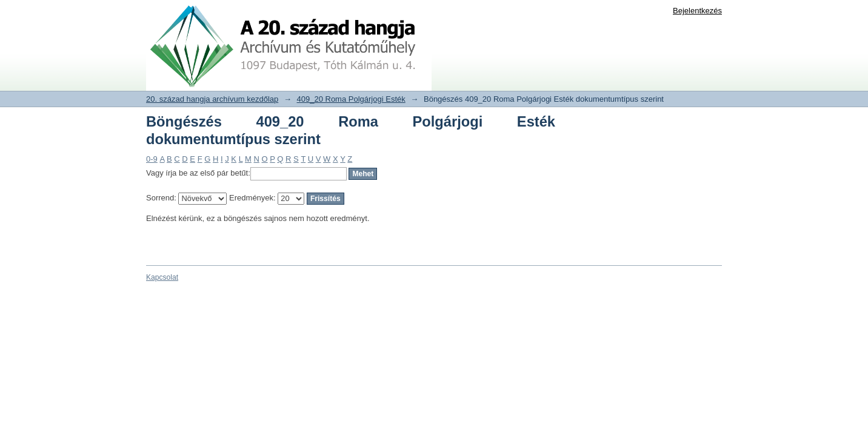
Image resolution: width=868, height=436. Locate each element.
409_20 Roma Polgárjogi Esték (351, 99)
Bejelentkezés (697, 11)
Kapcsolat (162, 277)
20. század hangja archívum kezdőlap (212, 99)
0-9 (152, 159)
